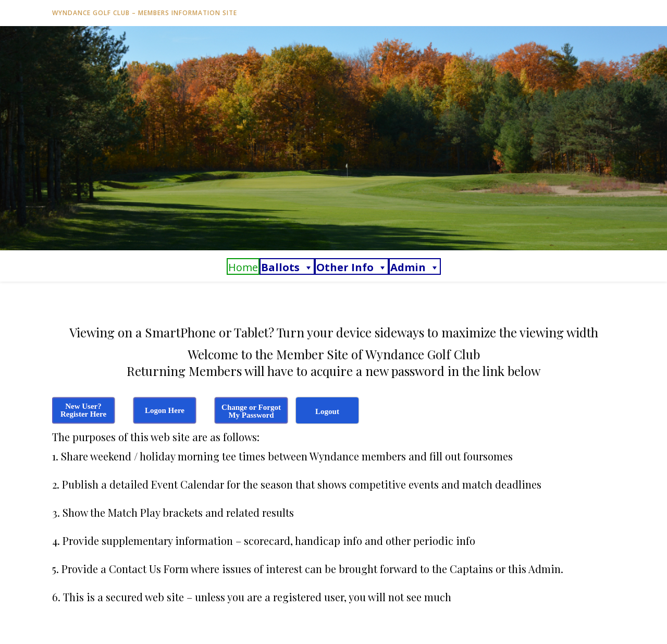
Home (243, 267)
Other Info (352, 267)
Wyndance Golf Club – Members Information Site (145, 13)
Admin (415, 267)
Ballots (287, 267)
